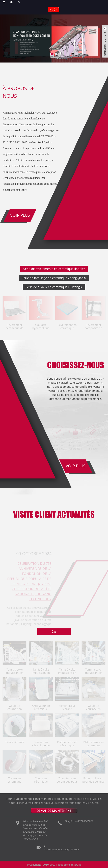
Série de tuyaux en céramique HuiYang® (54, 287)
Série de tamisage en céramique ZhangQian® (54, 278)
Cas (54, 632)
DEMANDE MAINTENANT (54, 811)
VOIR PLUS (76, 466)
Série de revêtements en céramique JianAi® (54, 269)
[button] (52, 54)
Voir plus (20, 215)
